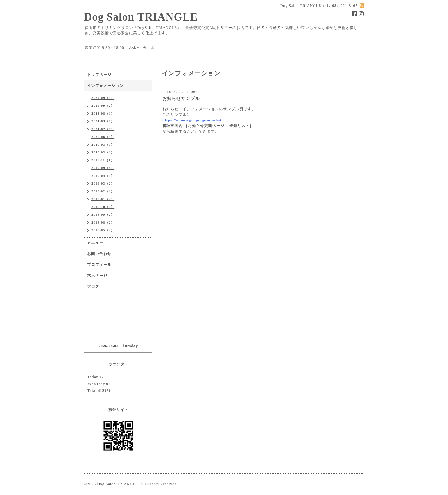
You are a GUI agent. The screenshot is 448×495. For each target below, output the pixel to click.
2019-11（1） (103, 160)
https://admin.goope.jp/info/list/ (193, 120)
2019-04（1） (103, 176)
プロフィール (99, 265)
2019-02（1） (103, 191)
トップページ (99, 75)
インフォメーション (105, 86)
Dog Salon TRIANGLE (141, 17)
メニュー (95, 243)
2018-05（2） (103, 230)
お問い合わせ (99, 254)
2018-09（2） (103, 214)
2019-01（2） (103, 199)
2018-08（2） (103, 222)
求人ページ (97, 276)
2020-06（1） (103, 137)
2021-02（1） (103, 129)
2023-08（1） (103, 113)
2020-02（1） (103, 152)
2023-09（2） (103, 106)
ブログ (93, 286)
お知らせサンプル (181, 99)
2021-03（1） (103, 121)
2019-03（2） (103, 183)
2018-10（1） (103, 207)
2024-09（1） (103, 98)
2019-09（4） (103, 168)
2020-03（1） (103, 144)
